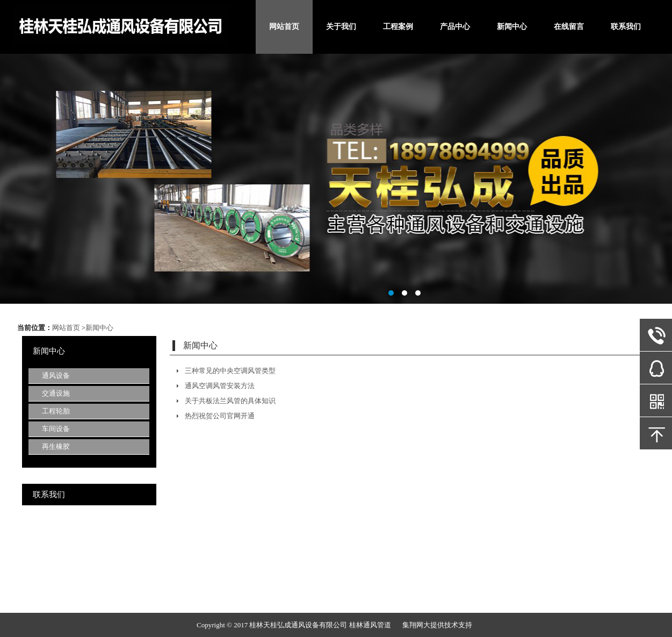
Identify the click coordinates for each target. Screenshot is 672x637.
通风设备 (56, 375)
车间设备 (56, 429)
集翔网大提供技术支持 (437, 625)
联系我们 (626, 27)
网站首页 (284, 27)
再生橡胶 (56, 446)
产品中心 (455, 27)
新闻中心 (512, 27)
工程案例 (398, 27)
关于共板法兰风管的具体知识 (230, 401)
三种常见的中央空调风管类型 (230, 371)
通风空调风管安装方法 (220, 386)
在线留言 (569, 27)
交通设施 (56, 393)
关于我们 (341, 27)
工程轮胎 (56, 411)
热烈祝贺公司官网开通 (220, 416)
